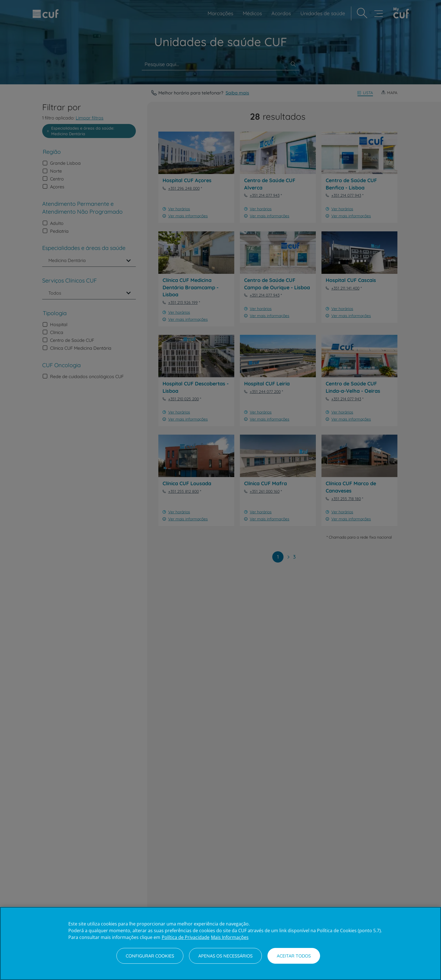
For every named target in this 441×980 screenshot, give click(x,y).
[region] (220, 943)
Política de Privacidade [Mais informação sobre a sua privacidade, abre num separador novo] (186, 937)
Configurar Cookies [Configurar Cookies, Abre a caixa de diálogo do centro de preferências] (150, 956)
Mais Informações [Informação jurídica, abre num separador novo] (230, 937)
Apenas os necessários (225, 956)
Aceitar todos (294, 956)
